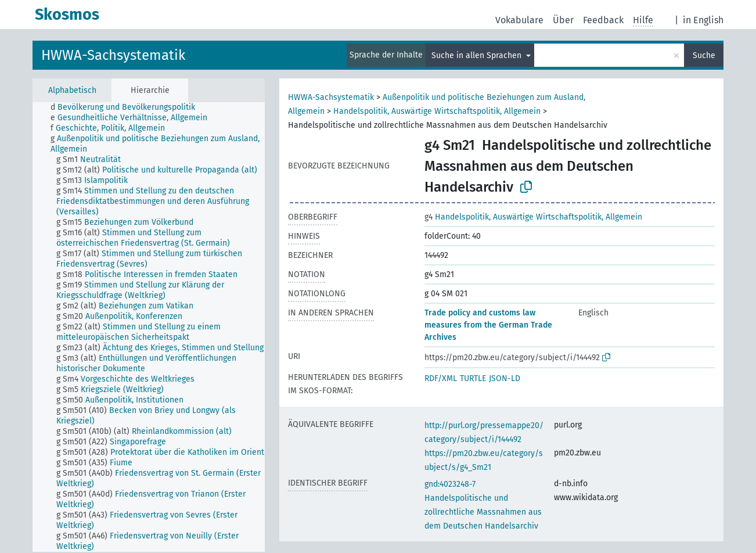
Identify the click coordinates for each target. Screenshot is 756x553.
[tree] (149, 327)
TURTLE (473, 378)
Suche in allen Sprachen (478, 55)
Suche (704, 55)
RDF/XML (441, 378)
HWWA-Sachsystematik (113, 55)
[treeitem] (128, 107)
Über (563, 20)
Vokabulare (519, 20)
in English (703, 20)
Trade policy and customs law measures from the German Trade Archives (488, 325)
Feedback (603, 20)
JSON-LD (505, 378)
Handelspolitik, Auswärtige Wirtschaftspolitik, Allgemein (437, 111)
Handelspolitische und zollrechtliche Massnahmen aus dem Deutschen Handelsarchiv (483, 512)
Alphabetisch (72, 90)
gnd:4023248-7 (450, 484)
